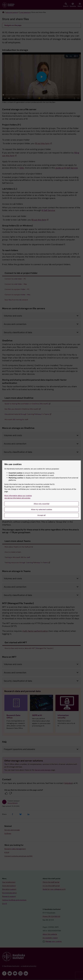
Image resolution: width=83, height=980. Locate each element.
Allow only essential (41, 504)
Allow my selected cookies (41, 510)
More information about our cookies (18, 496)
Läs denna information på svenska (17, 498)
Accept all (41, 515)
